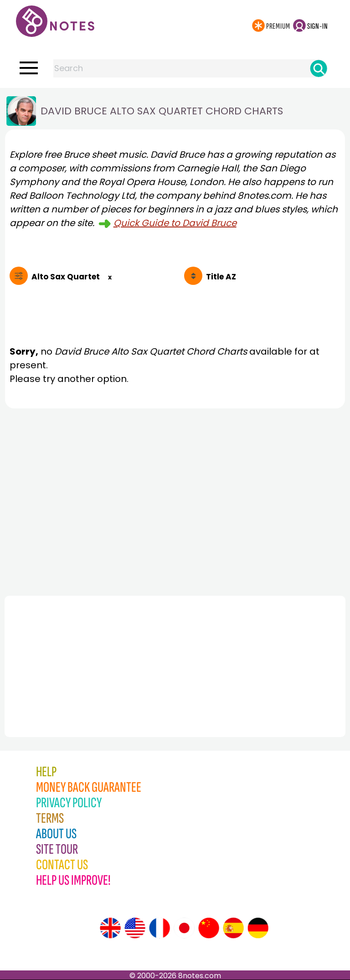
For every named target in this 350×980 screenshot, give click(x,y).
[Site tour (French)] (160, 928)
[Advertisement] (175, 500)
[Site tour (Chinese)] (209, 928)
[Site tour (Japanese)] (184, 928)
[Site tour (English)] (110, 928)
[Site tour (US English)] (135, 928)
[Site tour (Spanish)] (233, 928)
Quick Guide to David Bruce (175, 223)
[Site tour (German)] (258, 928)
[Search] (319, 68)
